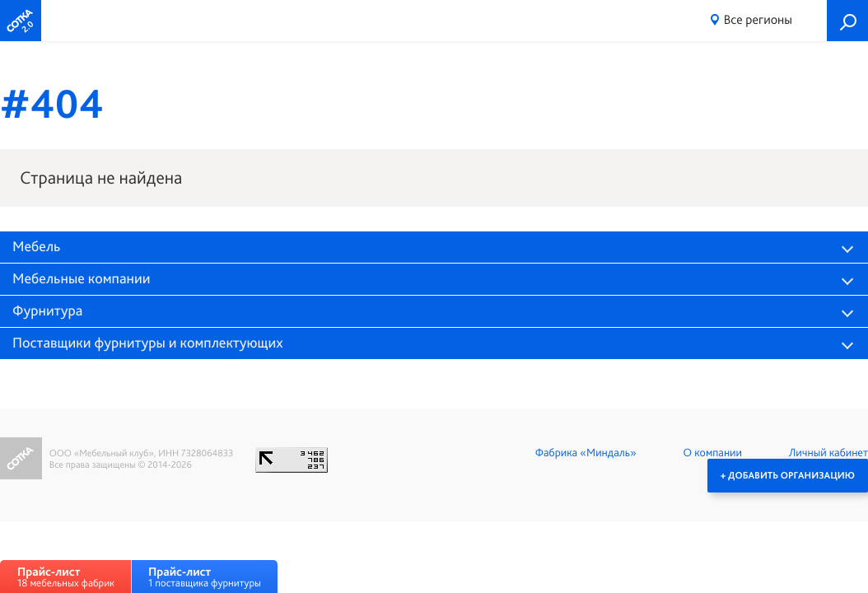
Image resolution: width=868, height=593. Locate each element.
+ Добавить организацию (788, 475)
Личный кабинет (828, 453)
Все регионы (758, 19)
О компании (713, 453)
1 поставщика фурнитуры (205, 577)
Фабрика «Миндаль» (586, 453)
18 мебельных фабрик (66, 577)
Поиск (847, 21)
